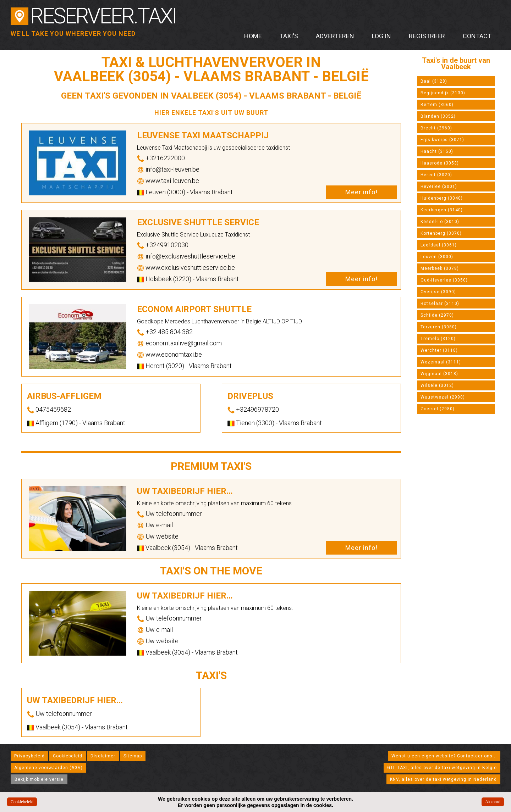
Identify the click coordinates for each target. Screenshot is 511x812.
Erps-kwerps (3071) (442, 140)
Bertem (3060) (437, 105)
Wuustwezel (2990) (443, 397)
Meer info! (361, 192)
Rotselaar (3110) (440, 304)
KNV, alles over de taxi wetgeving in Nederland (443, 779)
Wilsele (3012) (437, 385)
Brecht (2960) (436, 128)
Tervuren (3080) (439, 327)
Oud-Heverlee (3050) (444, 280)
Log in (381, 36)
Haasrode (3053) (440, 163)
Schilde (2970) (437, 315)
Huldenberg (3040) (442, 198)
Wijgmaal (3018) (439, 374)
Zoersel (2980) (438, 409)
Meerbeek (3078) (440, 268)
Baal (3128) (434, 81)
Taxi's (289, 36)
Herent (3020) (436, 175)
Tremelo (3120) (438, 339)
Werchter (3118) (439, 350)
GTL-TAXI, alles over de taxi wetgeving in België (442, 768)
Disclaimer (103, 756)
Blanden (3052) (438, 116)
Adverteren (335, 36)
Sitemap (133, 756)
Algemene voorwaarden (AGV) (48, 768)
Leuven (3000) (437, 257)
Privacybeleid (29, 756)
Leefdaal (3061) (439, 245)
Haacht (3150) (437, 151)
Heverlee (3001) (439, 187)
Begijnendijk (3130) (443, 93)
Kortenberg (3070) (441, 233)
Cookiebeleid (68, 756)
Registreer (427, 36)
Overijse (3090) (438, 292)
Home (253, 36)
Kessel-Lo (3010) (440, 222)
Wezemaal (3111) (441, 362)
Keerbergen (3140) (442, 210)
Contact (477, 36)
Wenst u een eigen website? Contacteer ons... (444, 756)
